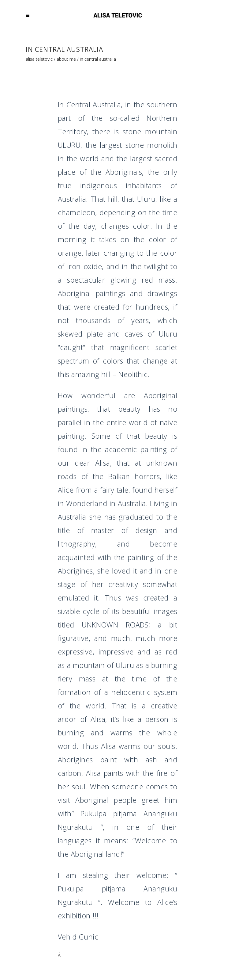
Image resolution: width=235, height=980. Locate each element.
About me (66, 59)
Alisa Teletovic (39, 59)
